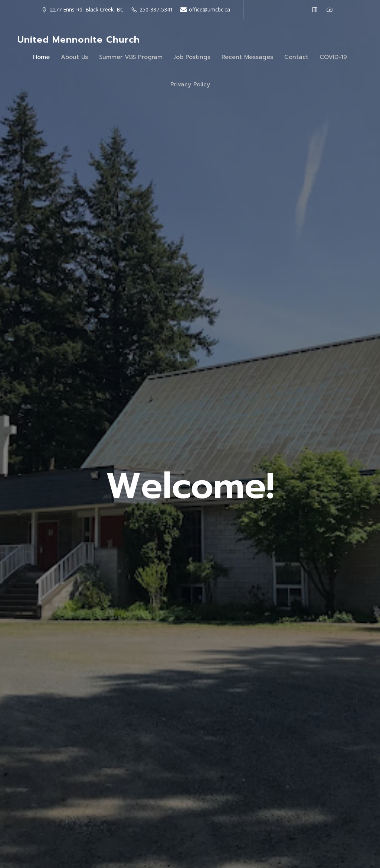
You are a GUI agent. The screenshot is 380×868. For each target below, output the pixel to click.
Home (41, 57)
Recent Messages (247, 57)
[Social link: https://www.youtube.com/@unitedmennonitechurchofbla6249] (331, 10)
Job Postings (192, 57)
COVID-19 (333, 57)
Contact (296, 57)
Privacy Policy (190, 85)
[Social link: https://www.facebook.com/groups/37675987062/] (317, 10)
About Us (74, 57)
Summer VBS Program (131, 57)
